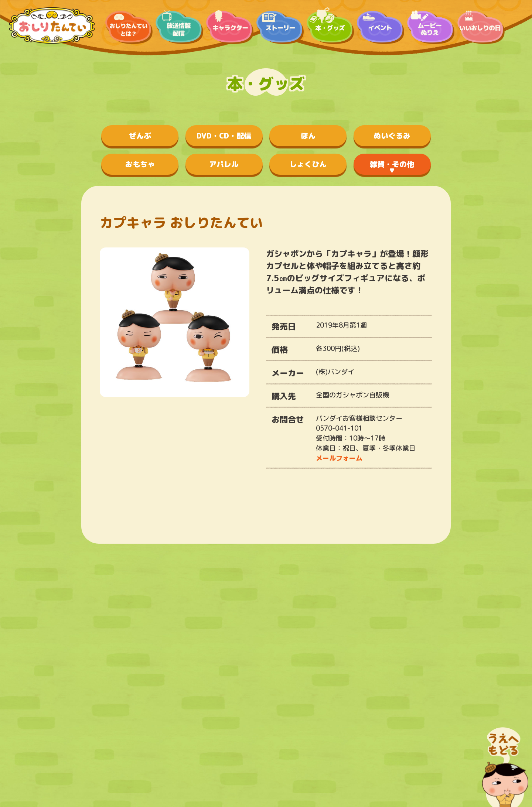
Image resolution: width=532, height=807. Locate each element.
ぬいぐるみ (392, 136)
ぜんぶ (140, 136)
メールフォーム (339, 458)
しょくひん (308, 164)
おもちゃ (140, 164)
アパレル (224, 164)
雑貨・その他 (392, 164)
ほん (308, 136)
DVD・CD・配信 (224, 136)
